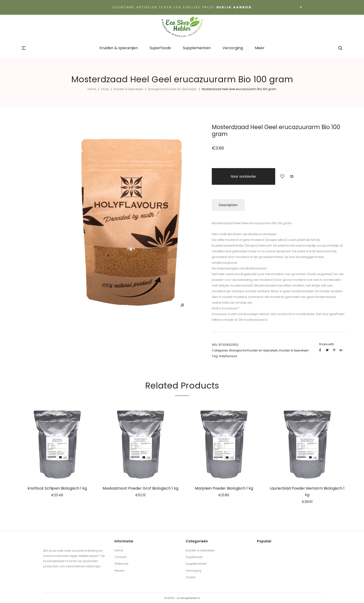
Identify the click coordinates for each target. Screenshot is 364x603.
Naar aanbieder (243, 176)
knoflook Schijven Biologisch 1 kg (57, 488)
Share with (326, 344)
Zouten (191, 577)
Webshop (121, 564)
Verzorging (194, 571)
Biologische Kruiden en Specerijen (173, 89)
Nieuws (120, 571)
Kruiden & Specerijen (128, 89)
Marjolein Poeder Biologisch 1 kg (224, 488)
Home (92, 89)
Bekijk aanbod (234, 7)
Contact (121, 557)
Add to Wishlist (282, 176)
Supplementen (196, 564)
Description (228, 205)
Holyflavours (228, 356)
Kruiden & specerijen (200, 550)
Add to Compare (292, 176)
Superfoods (194, 557)
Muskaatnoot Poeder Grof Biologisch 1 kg (140, 488)
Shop (105, 89)
